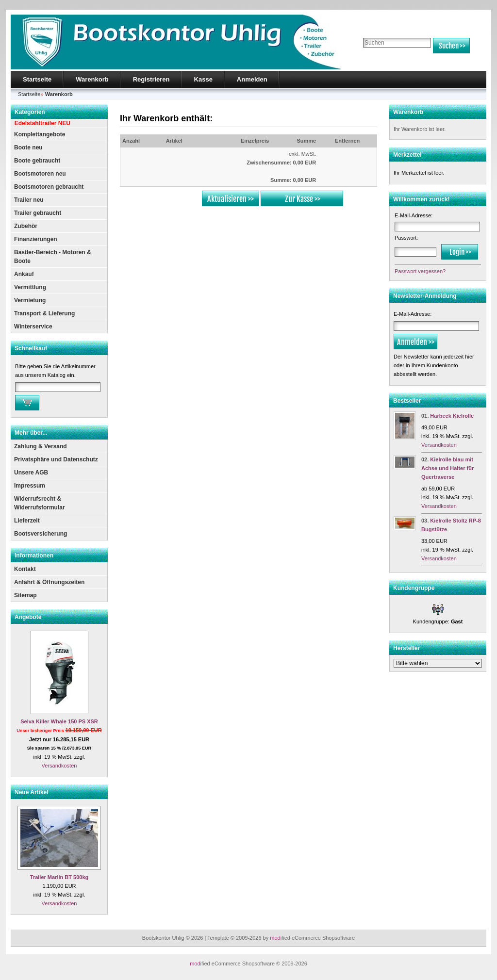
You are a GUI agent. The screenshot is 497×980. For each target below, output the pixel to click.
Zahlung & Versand (41, 446)
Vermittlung (30, 287)
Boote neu (28, 147)
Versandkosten (59, 766)
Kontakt (25, 569)
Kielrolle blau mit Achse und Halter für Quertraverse (447, 468)
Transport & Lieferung (44, 313)
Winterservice (33, 327)
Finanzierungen (36, 239)
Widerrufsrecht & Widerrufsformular (40, 503)
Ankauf (24, 274)
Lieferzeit (27, 521)
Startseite (37, 79)
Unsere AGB (31, 473)
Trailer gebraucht (38, 213)
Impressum (30, 486)
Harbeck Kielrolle (452, 416)
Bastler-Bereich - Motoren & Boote (53, 257)
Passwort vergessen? (420, 271)
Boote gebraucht (37, 161)
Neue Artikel (32, 792)
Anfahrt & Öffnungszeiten (49, 582)
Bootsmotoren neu (40, 174)
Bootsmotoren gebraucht (49, 187)
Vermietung (30, 300)
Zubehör (26, 226)
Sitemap (25, 595)
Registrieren (151, 79)
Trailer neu (29, 200)
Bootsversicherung (41, 534)
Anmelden (252, 79)
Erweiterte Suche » (384, 58)
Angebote (28, 617)
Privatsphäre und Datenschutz (56, 459)
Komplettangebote (40, 134)
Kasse (203, 79)
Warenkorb (92, 79)
